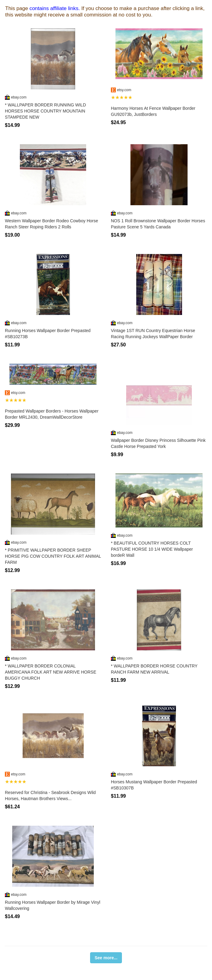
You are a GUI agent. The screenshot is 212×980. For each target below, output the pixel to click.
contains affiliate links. (55, 8)
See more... (106, 958)
